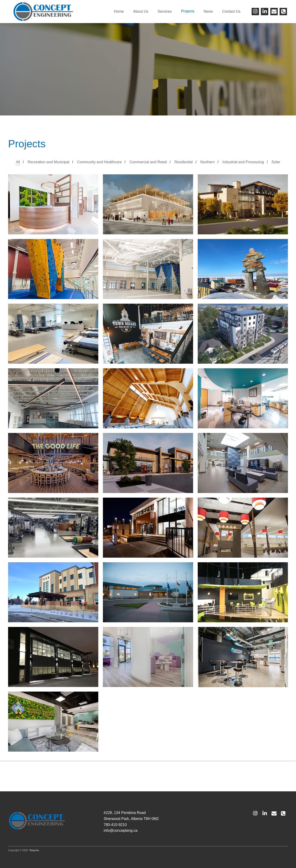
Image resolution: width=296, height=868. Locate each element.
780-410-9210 (115, 825)
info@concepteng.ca (120, 830)
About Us (141, 11)
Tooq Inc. (35, 850)
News (208, 11)
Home (119, 11)
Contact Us (231, 11)
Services (165, 11)
